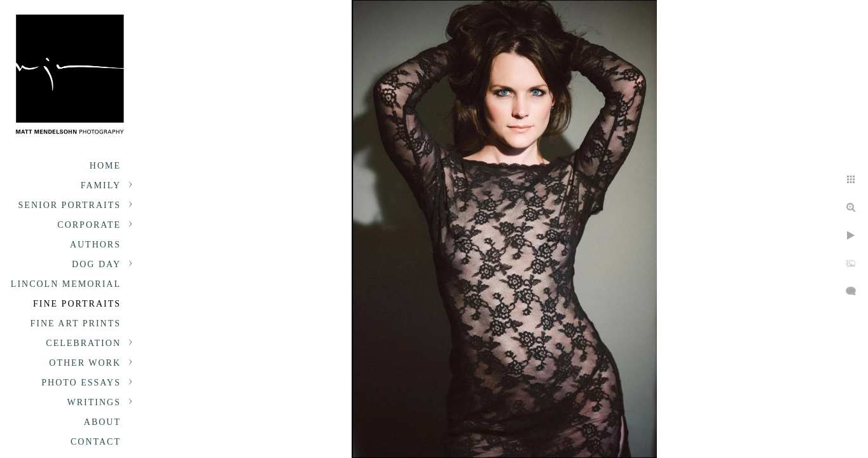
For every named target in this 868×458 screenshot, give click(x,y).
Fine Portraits (77, 304)
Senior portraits (70, 205)
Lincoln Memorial (66, 284)
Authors (95, 245)
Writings (94, 422)
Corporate (89, 225)
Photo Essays (81, 402)
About (102, 442)
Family (101, 185)
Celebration (83, 343)
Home (105, 166)
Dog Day (96, 264)
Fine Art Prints (76, 323)
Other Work (85, 363)
